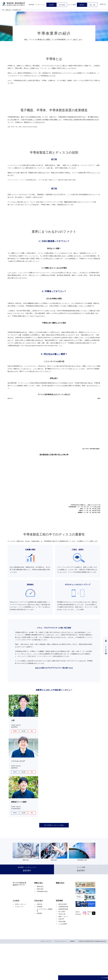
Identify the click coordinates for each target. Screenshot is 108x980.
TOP (3, 10)
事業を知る (8, 10)
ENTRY (51, 5)
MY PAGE (62, 5)
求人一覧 (92, 5)
